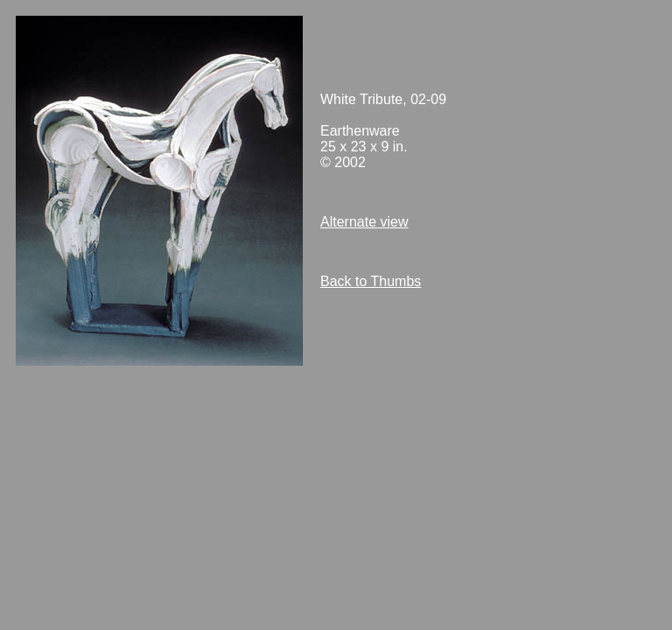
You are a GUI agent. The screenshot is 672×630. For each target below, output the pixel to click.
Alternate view (364, 222)
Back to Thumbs (371, 281)
